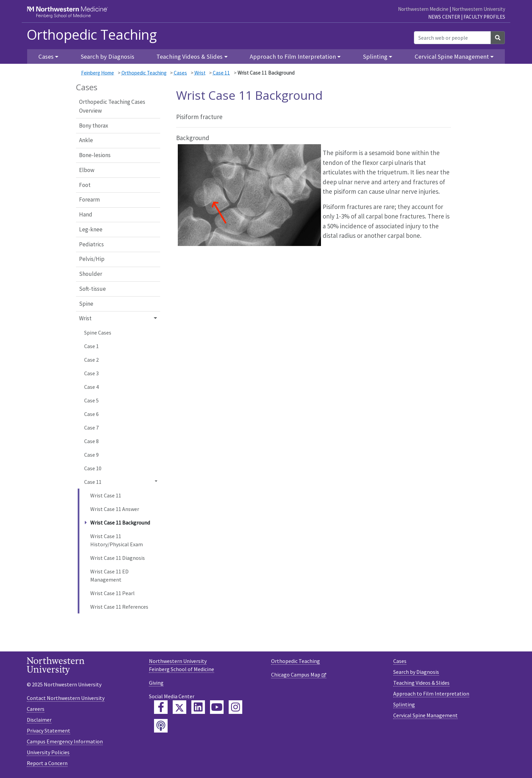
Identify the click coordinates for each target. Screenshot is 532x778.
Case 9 (91, 455)
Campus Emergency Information (65, 741)
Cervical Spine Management (425, 715)
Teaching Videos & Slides (421, 683)
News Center (444, 17)
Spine (86, 304)
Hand (86, 214)
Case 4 (91, 387)
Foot (85, 185)
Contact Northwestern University (66, 698)
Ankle (86, 140)
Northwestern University (479, 9)
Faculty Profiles (484, 17)
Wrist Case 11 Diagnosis (118, 558)
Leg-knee (91, 229)
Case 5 (91, 400)
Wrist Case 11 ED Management (109, 575)
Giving (156, 683)
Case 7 (91, 428)
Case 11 (221, 73)
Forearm (89, 200)
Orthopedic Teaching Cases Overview (112, 106)
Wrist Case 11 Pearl (112, 593)
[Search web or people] (452, 38)
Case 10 (93, 468)
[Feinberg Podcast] (161, 726)
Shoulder (91, 274)
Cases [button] (46, 56)
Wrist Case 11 (106, 495)
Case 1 (91, 346)
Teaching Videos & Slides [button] (189, 56)
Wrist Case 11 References (119, 607)
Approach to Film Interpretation (431, 694)
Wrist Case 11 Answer (115, 509)
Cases (180, 73)
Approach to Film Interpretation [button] (293, 56)
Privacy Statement (49, 730)
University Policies (48, 752)
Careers (36, 709)
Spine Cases (98, 333)
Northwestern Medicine (423, 9)
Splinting (404, 704)
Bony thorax (94, 126)
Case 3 (91, 373)
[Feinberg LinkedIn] (198, 707)
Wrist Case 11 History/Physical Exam (117, 540)
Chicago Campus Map (296, 675)
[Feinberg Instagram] (235, 707)
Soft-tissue (92, 289)
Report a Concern (47, 763)
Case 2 (91, 360)
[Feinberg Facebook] (161, 707)
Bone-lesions (95, 155)
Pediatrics (91, 244)
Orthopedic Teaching (92, 35)
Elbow (87, 170)
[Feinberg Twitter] (179, 707)
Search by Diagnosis (108, 56)
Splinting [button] (375, 56)
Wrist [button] (85, 318)
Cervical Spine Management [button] (452, 56)
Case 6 (91, 414)
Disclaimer (39, 720)
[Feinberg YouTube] (217, 707)
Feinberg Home (98, 73)
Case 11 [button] (93, 482)
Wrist (200, 73)
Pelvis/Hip (92, 259)
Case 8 (91, 441)
